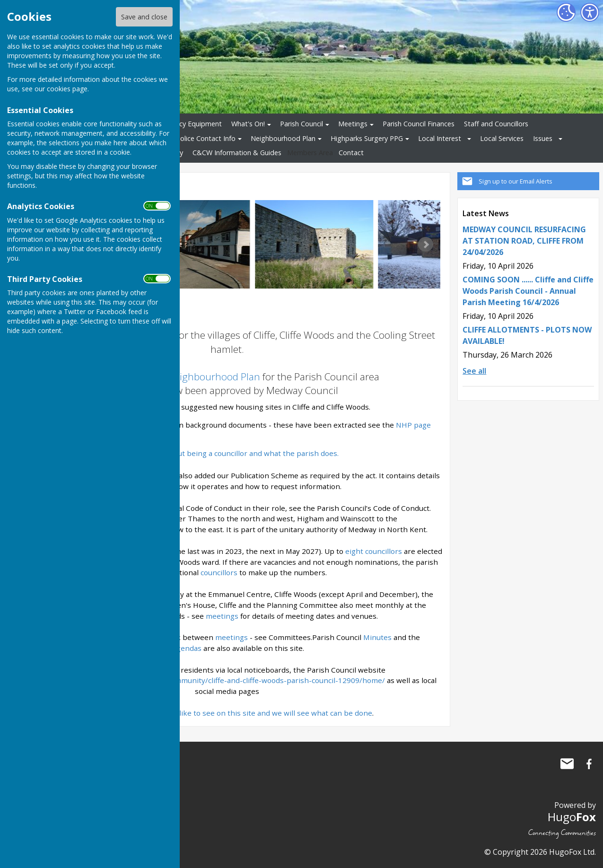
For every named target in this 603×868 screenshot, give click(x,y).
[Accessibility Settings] (590, 12)
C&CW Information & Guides (237, 153)
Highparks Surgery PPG (367, 138)
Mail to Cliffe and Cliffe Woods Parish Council (567, 764)
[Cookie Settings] (566, 12)
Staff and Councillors (496, 124)
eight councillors (375, 551)
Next (426, 245)
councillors (219, 572)
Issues (543, 138)
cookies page (67, 89)
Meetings (353, 124)
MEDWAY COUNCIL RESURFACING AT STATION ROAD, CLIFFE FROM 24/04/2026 (524, 241)
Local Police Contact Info (197, 138)
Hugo (572, 817)
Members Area (310, 153)
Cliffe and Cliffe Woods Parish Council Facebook (589, 764)
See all (474, 371)
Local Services (502, 138)
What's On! (248, 124)
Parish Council (301, 124)
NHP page (413, 425)
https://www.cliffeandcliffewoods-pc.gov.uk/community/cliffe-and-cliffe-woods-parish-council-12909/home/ (202, 680)
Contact (351, 153)
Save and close (144, 17)
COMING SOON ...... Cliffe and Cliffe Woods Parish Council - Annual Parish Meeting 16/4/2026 (528, 291)
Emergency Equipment (187, 124)
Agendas (187, 648)
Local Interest (440, 138)
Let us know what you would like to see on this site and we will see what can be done (226, 713)
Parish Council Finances (419, 124)
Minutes (377, 637)
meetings (222, 616)
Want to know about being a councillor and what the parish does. (227, 453)
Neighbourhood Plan (283, 138)
